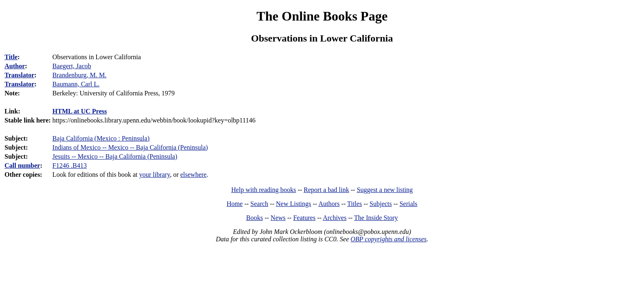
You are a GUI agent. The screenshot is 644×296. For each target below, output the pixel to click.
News (278, 218)
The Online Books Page (322, 16)
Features (304, 218)
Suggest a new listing (385, 190)
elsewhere (193, 175)
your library (155, 175)
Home (235, 204)
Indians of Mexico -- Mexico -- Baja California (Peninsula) (130, 147)
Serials (409, 204)
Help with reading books (264, 190)
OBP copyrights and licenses (388, 239)
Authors (329, 204)
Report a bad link (326, 190)
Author (15, 66)
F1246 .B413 (70, 165)
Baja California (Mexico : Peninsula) (101, 138)
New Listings (294, 204)
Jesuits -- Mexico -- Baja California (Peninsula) (115, 156)
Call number (22, 165)
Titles (354, 204)
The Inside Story (376, 218)
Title (11, 57)
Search (260, 204)
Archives (335, 218)
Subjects (381, 204)
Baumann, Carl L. (76, 84)
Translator (20, 75)
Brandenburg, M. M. (80, 75)
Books (254, 218)
